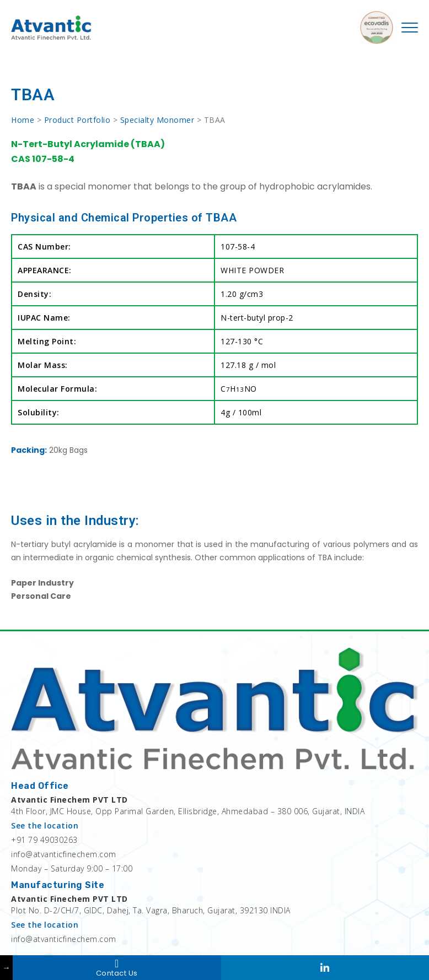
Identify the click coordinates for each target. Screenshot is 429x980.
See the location (45, 825)
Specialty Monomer (157, 120)
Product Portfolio (77, 120)
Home (23, 120)
